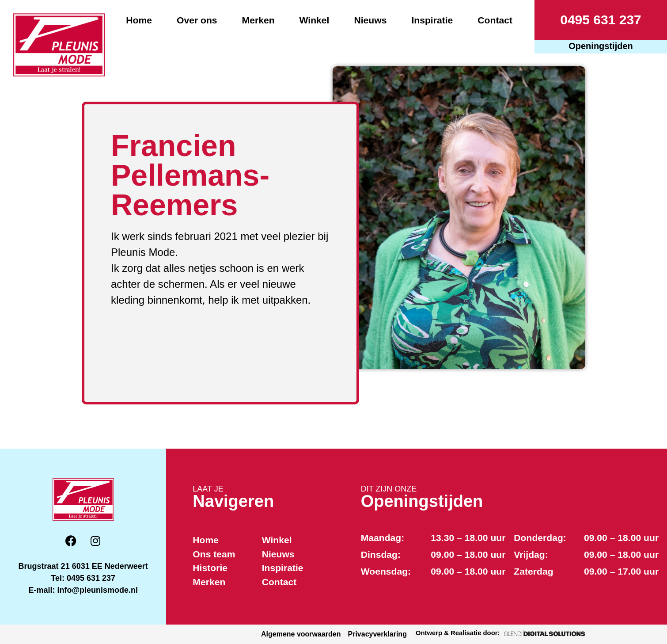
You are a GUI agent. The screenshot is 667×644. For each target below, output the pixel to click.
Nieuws (370, 20)
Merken (258, 20)
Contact (495, 20)
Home (139, 20)
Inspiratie (432, 20)
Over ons (197, 20)
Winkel (315, 20)
